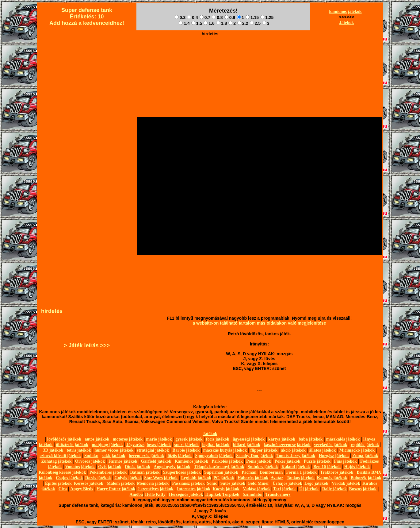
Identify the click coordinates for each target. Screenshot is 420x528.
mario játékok (159, 439)
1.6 (209, 23)
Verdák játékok (346, 483)
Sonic (212, 483)
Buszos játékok (363, 489)
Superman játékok (221, 472)
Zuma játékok (365, 456)
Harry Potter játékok (116, 489)
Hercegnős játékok (186, 494)
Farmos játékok (123, 461)
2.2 (243, 23)
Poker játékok (287, 461)
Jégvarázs (135, 445)
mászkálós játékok (343, 439)
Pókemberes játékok (108, 472)
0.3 (180, 17)
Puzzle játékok (317, 461)
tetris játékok (79, 450)
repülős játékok (365, 445)
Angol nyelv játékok (172, 467)
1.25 (267, 17)
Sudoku (91, 456)
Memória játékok (153, 483)
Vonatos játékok (80, 467)
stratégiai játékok (153, 450)
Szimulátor (253, 494)
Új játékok (309, 489)
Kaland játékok (296, 467)
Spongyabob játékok (214, 456)
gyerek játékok (189, 439)
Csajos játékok (69, 478)
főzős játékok (179, 456)
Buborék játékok (366, 478)
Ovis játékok (110, 467)
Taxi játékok (284, 489)
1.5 (197, 23)
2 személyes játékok (155, 489)
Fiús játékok (345, 461)
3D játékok (53, 450)
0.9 (230, 17)
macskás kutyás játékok (225, 450)
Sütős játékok (233, 483)
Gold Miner (258, 483)
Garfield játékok (156, 461)
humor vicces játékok (114, 450)
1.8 (221, 23)
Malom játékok (121, 483)
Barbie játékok (186, 450)
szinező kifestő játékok (60, 456)
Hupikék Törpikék (222, 494)
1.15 (252, 17)
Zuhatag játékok (56, 461)
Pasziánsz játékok (189, 483)
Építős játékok (58, 483)
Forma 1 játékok (302, 472)
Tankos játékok (301, 478)
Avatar (277, 478)
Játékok (347, 23)
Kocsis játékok (226, 489)
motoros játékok (128, 439)
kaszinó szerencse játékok (287, 445)
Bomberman (271, 472)
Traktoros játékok (337, 472)
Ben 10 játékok (327, 467)
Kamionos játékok (191, 461)
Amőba (136, 494)
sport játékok (187, 445)
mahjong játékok (107, 445)
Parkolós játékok (227, 461)
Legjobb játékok (196, 478)
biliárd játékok (247, 445)
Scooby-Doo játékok (254, 456)
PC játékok (224, 478)
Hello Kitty (155, 494)
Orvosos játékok (90, 461)
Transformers (278, 494)
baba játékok (311, 439)
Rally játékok (335, 489)
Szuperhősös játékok (182, 472)
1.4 (184, 23)
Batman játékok (145, 472)
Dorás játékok (98, 478)
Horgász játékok (334, 456)
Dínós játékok (137, 467)
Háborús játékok (253, 478)
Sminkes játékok (263, 467)
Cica (63, 489)
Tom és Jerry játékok (296, 456)
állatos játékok (323, 450)
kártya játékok (282, 439)
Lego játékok (316, 483)
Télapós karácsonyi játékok (219, 467)
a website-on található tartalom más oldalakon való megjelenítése (260, 323)
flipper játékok (264, 450)
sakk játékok (114, 456)
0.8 (217, 17)
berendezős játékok (146, 456)
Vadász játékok (257, 489)
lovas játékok (159, 445)
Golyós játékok (128, 478)
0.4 (192, 17)
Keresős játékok (89, 483)
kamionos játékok (345, 12)
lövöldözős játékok (64, 439)
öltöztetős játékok (72, 445)
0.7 (205, 17)
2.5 (255, 23)
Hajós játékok (357, 467)
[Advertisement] (210, 52)
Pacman (249, 472)
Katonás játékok (332, 478)
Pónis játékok (259, 461)
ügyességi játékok (249, 439)
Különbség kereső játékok (62, 472)
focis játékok (218, 439)
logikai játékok (216, 445)
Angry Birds (82, 489)
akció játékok (293, 450)
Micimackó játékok (357, 450)
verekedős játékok (330, 445)
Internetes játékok (194, 489)
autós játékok (97, 439)
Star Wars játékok (161, 478)
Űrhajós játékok (287, 483)
